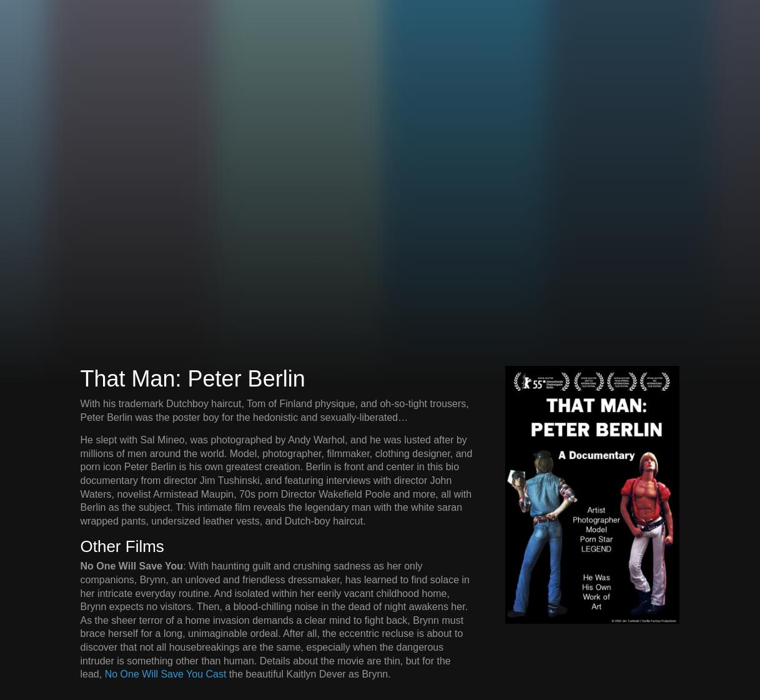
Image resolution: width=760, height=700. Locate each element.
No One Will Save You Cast (166, 674)
